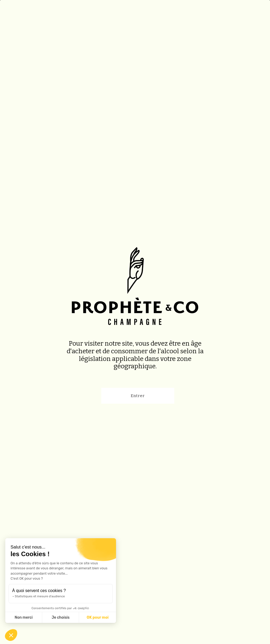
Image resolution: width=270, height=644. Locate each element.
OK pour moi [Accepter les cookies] (98, 617)
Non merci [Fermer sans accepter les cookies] (23, 617)
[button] (11, 635)
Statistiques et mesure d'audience (40, 596)
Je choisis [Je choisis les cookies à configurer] (61, 617)
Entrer (138, 396)
